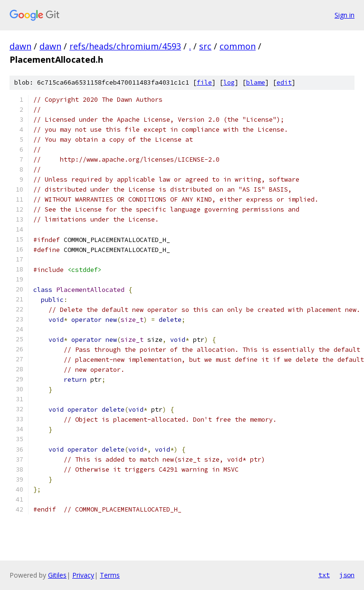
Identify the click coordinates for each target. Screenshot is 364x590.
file (204, 82)
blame (256, 82)
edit (284, 82)
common (238, 46)
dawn (20, 46)
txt (324, 575)
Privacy (83, 575)
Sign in (345, 15)
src (205, 46)
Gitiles (57, 575)
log (229, 82)
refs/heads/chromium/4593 (125, 46)
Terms (110, 575)
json (347, 575)
